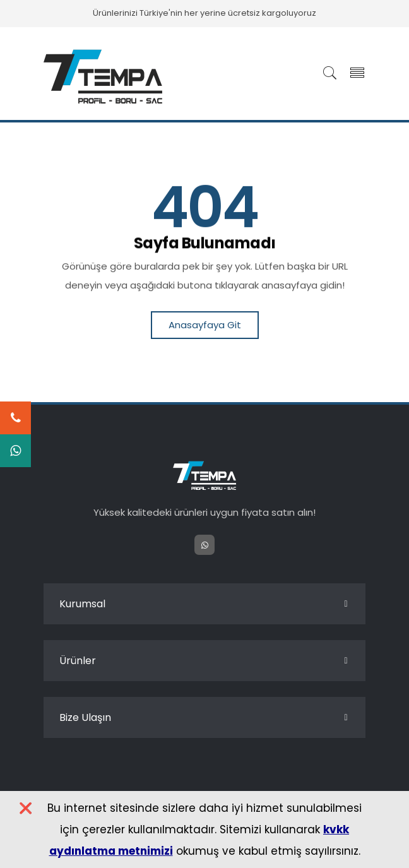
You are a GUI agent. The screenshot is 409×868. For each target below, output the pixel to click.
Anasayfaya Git (205, 325)
